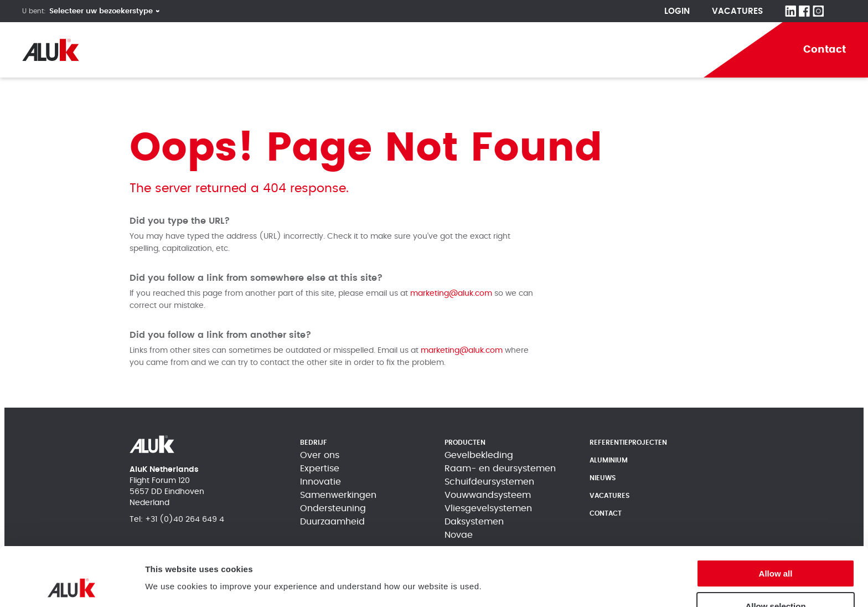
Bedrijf (245, 50)
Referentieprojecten (419, 50)
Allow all (776, 515)
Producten (315, 50)
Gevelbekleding (479, 455)
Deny (776, 580)
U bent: (34, 11)
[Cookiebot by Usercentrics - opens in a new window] (72, 585)
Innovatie (321, 482)
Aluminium (525, 50)
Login (677, 11)
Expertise (320, 469)
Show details (171, 580)
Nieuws (603, 478)
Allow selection (775, 547)
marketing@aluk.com (451, 294)
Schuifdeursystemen (489, 482)
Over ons (320, 455)
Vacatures (737, 11)
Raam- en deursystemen (500, 469)
